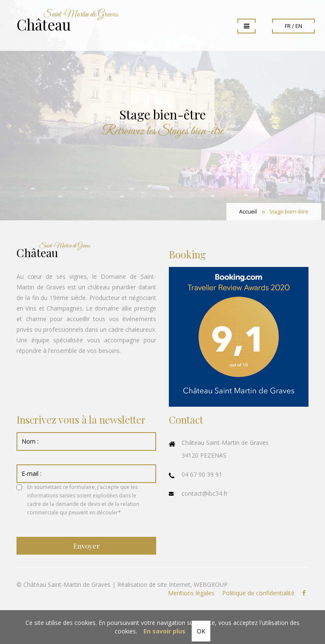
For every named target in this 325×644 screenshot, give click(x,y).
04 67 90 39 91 (202, 474)
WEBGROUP (211, 584)
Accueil (248, 212)
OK (201, 631)
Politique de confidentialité (258, 593)
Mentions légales (191, 593)
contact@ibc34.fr (205, 493)
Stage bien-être (289, 212)
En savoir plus (164, 631)
